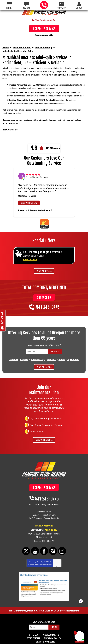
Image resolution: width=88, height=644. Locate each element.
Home (6, 47)
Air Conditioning (43, 47)
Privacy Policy (37, 551)
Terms (59, 553)
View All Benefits (44, 431)
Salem (62, 350)
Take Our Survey (44, 214)
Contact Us (44, 288)
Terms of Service (46, 551)
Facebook (44, 538)
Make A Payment (44, 514)
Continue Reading (27, 187)
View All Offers (44, 261)
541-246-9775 (44, 5)
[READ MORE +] (10, 121)
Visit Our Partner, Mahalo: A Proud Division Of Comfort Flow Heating (44, 597)
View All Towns (44, 357)
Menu (9, 8)
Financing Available (44, 35)
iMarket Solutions (46, 634)
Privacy (55, 553)
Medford (52, 350)
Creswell (13, 350)
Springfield (59, 73)
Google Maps (53, 538)
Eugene (24, 350)
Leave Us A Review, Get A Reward (35, 201)
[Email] (44, 614)
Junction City (38, 350)
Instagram (62, 538)
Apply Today (51, 518)
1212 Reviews (53, 140)
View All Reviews (29, 194)
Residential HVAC (22, 47)
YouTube (35, 538)
